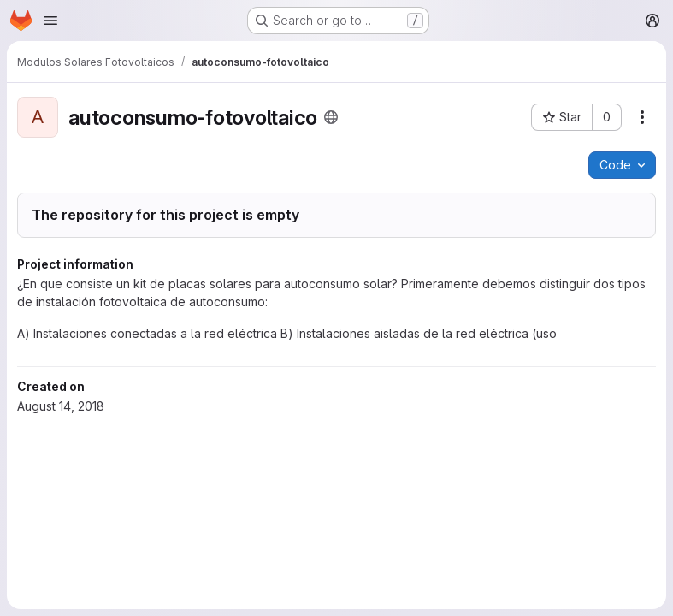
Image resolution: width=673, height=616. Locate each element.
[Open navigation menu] (50, 21)
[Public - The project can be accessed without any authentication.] (331, 117)
